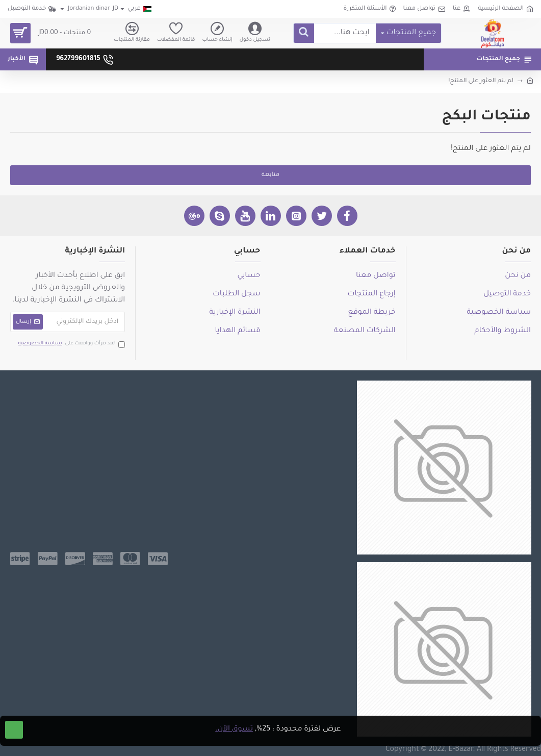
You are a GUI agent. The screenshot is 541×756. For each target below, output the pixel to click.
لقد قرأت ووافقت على (71, 344)
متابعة (270, 175)
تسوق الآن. (234, 729)
